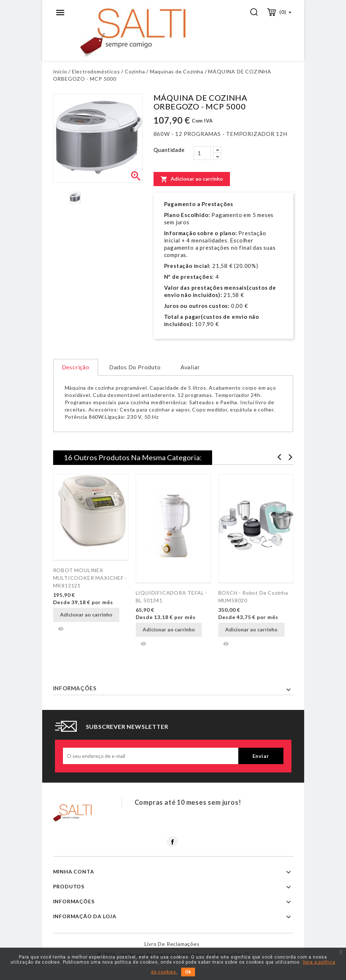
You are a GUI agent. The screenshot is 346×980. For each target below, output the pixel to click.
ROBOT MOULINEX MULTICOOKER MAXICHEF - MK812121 (90, 578)
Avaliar (190, 367)
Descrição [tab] (76, 367)
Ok (188, 972)
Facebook (172, 842)
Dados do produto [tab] (135, 367)
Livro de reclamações (172, 944)
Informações (75, 688)
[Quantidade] (202, 153)
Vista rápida (61, 629)
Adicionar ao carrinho (192, 179)
